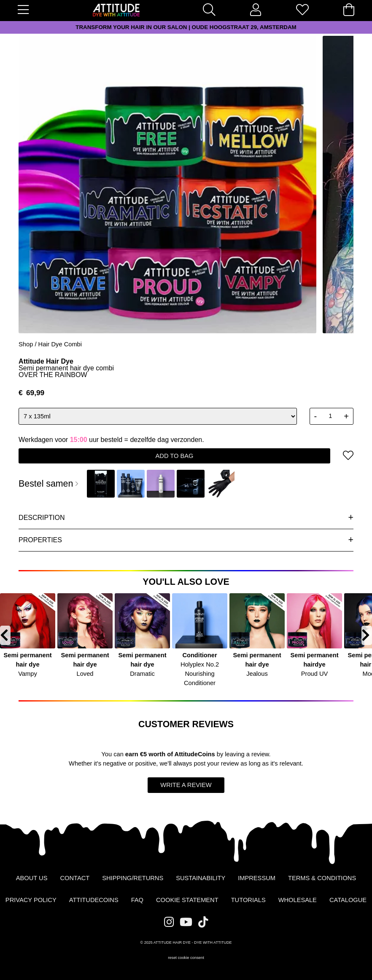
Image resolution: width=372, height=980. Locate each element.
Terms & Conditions (322, 878)
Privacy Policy (31, 900)
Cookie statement (187, 900)
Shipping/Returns (133, 878)
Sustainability (201, 878)
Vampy (28, 674)
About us (32, 878)
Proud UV (315, 674)
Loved (85, 674)
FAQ (137, 900)
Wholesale (298, 900)
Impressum (257, 878)
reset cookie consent (186, 958)
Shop (26, 344)
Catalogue (348, 900)
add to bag (175, 456)
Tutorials (248, 900)
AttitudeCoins (195, 754)
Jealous (257, 674)
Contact (75, 878)
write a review (186, 785)
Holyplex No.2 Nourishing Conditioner (200, 674)
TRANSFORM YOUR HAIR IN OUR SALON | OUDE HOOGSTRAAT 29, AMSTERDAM (186, 27)
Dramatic (142, 674)
